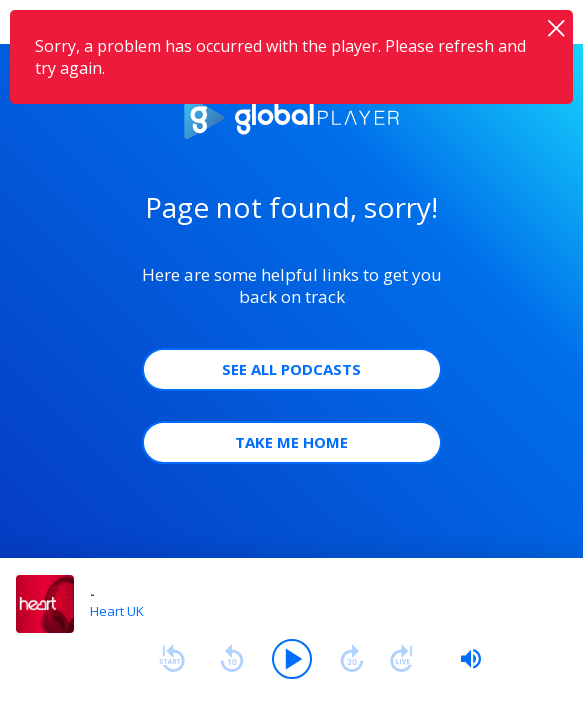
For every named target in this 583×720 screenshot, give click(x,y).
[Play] (292, 659)
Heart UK (117, 611)
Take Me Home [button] (291, 442)
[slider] (471, 659)
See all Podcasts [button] (291, 369)
